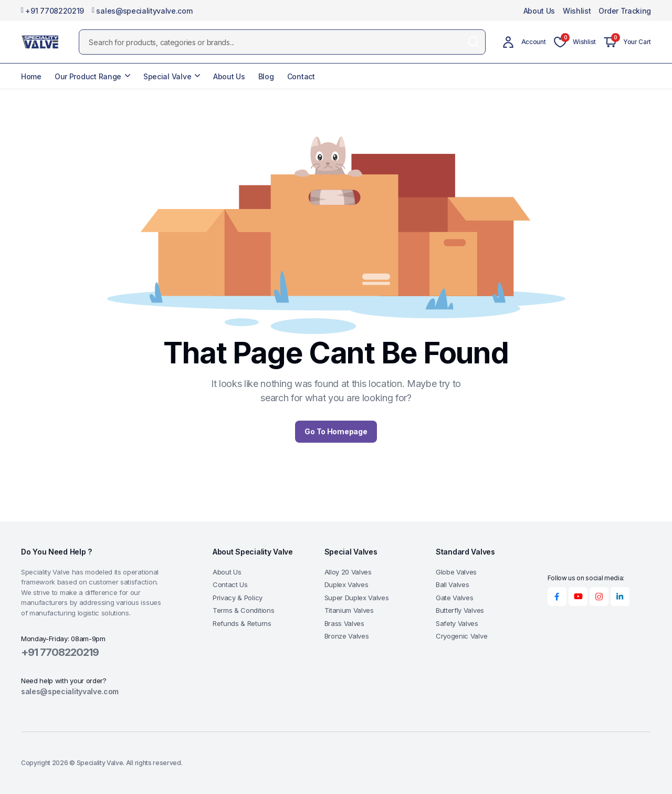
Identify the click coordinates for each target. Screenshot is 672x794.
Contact (301, 76)
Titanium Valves (349, 610)
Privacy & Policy (238, 598)
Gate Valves (454, 598)
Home (31, 76)
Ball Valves (452, 584)
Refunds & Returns (242, 623)
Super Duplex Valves (357, 598)
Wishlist (577, 11)
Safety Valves (457, 623)
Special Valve (167, 76)
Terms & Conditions (243, 610)
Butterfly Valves (460, 610)
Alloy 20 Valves (348, 572)
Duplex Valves (346, 584)
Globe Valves (456, 572)
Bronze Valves (347, 636)
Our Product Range (88, 76)
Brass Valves (344, 623)
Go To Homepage (336, 431)
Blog (266, 76)
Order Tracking (625, 11)
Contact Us (230, 584)
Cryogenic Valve (461, 636)
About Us (539, 11)
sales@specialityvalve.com (142, 11)
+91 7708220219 (52, 11)
